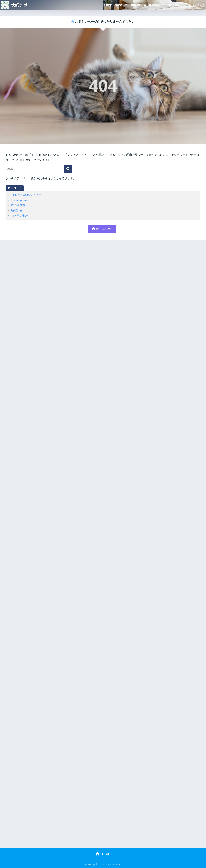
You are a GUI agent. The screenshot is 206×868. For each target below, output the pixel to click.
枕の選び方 (121, 5)
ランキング (198, 5)
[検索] (68, 169)
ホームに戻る (102, 229)
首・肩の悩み (151, 5)
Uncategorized (20, 200)
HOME (108, 5)
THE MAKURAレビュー (175, 5)
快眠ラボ (14, 5)
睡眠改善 (136, 5)
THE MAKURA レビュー (26, 195)
